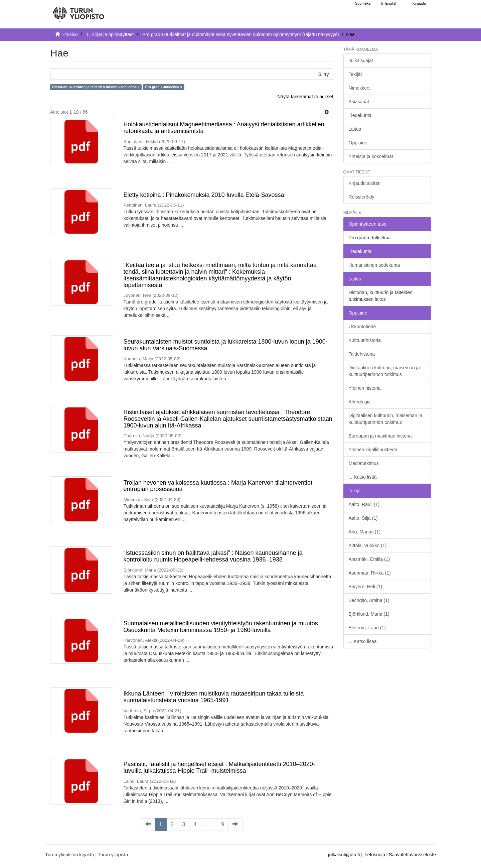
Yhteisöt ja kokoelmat (371, 156)
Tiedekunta (360, 115)
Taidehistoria (362, 354)
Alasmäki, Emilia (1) (369, 559)
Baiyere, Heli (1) (365, 587)
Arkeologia (360, 402)
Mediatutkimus (364, 463)
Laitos (355, 129)
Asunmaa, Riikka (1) (370, 573)
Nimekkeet (360, 88)
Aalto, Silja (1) (363, 518)
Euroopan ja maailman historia (380, 436)
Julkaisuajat (361, 60)
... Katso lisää (363, 477)
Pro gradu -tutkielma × (164, 87)
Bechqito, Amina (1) (369, 600)
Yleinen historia (365, 388)
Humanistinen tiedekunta (374, 265)
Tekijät (355, 74)
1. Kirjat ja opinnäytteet (110, 34)
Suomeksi (363, 3)
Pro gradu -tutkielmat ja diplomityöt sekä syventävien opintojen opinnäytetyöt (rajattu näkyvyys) (240, 34)
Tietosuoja (374, 855)
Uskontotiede (362, 327)
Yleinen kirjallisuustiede (373, 450)
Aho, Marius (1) (365, 532)
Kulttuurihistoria (365, 340)
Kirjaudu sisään (365, 183)
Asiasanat (359, 102)
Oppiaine (358, 143)
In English (389, 3)
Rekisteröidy (362, 197)
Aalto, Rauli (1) (364, 504)
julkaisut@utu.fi (344, 855)
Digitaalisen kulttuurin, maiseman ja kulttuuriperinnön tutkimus (385, 419)
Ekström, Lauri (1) (367, 628)
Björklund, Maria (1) (369, 614)
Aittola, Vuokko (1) (368, 545)
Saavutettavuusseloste (412, 855)
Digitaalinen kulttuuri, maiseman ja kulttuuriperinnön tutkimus (384, 371)
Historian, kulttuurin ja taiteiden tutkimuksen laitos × (96, 87)
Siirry (324, 74)
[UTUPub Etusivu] (78, 12)
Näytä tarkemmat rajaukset (305, 97)
